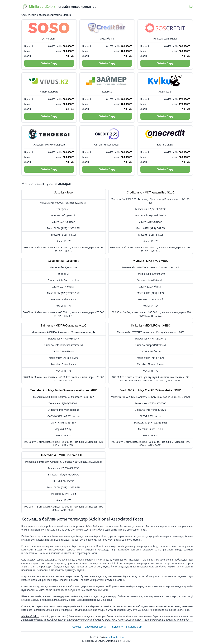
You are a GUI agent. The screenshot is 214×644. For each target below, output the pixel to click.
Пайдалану (116, 627)
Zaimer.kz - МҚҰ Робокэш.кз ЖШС (63, 325)
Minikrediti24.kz (30, 616)
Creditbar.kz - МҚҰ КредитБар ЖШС (151, 192)
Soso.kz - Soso (63, 192)
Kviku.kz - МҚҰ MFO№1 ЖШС (151, 325)
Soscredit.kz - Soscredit (63, 261)
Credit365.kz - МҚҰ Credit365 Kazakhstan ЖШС (151, 390)
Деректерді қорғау (95, 627)
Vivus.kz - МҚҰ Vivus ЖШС (151, 261)
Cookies (77, 627)
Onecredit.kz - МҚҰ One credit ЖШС (63, 455)
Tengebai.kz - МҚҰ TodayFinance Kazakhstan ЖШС (64, 390)
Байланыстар (134, 627)
